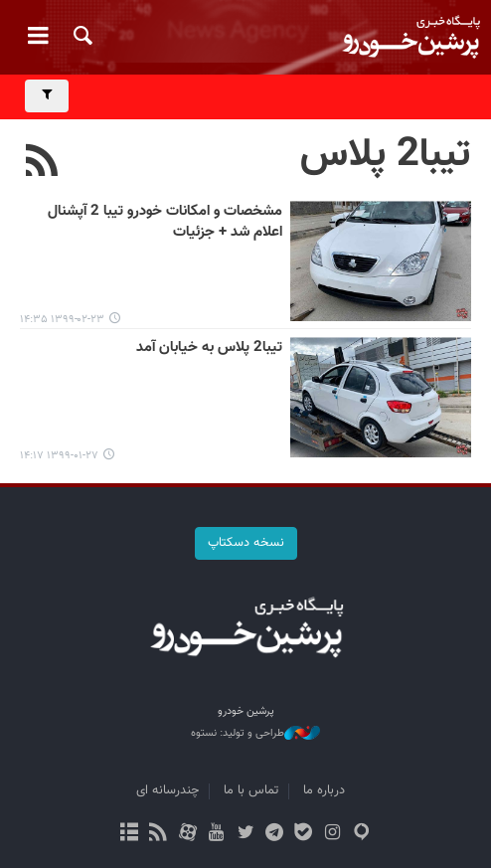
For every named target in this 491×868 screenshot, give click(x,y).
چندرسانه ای (167, 790)
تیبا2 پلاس (386, 155)
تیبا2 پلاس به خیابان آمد (209, 348)
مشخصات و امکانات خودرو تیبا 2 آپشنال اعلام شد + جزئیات (165, 222)
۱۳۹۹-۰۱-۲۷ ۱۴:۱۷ (59, 456)
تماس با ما (251, 790)
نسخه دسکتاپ (246, 543)
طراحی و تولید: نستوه (255, 734)
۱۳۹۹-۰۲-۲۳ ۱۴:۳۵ (62, 320)
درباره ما (324, 790)
